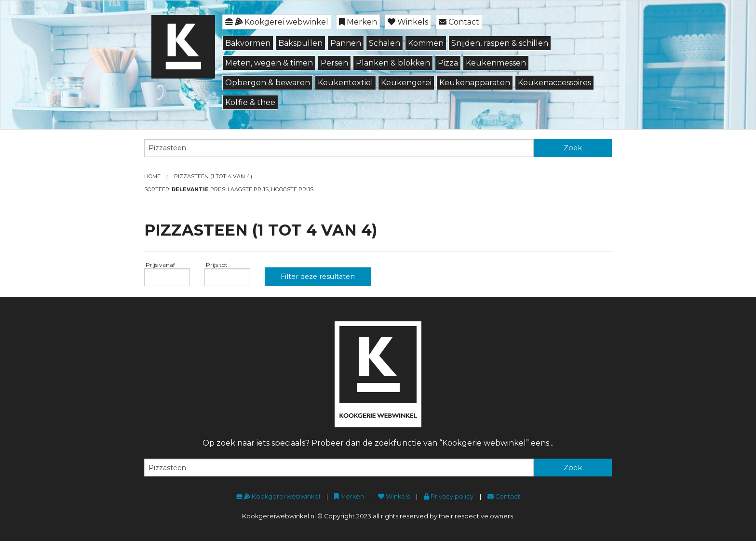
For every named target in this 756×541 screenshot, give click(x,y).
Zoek (573, 148)
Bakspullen (300, 43)
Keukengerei (406, 83)
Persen (334, 63)
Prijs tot (216, 265)
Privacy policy (449, 496)
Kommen (426, 43)
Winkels (408, 22)
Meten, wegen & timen (269, 63)
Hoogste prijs (292, 189)
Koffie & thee (250, 102)
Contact (459, 22)
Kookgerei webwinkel (277, 22)
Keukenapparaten (475, 83)
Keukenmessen (496, 63)
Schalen (385, 43)
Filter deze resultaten (318, 277)
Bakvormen (248, 43)
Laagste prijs (248, 189)
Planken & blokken (393, 63)
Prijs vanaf (160, 265)
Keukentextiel (345, 83)
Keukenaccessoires (554, 83)
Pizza (448, 63)
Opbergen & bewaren (268, 83)
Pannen (346, 43)
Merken (358, 22)
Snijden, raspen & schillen (500, 43)
